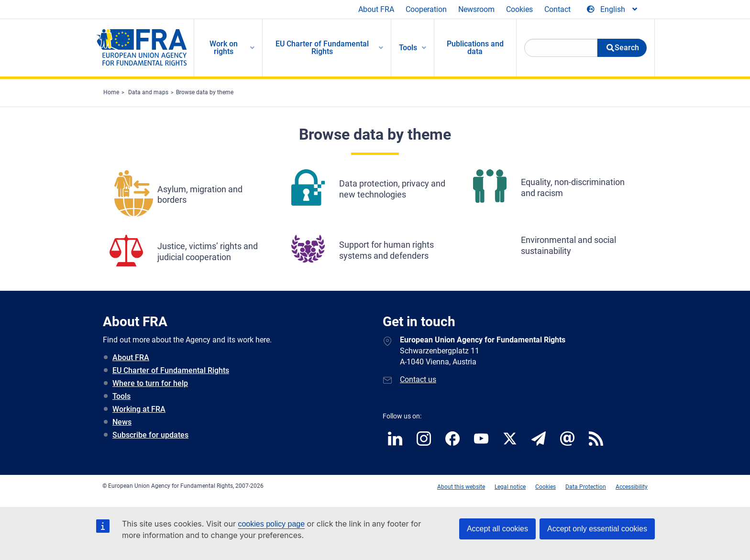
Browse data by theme (205, 92)
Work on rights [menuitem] (224, 48)
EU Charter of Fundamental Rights (171, 370)
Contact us (418, 379)
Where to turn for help (150, 383)
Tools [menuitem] (408, 48)
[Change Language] (613, 10)
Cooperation (426, 9)
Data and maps (148, 92)
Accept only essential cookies (597, 529)
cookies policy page (271, 524)
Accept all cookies (497, 529)
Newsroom (476, 9)
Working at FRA (139, 409)
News (122, 422)
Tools (121, 396)
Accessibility (632, 487)
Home (111, 92)
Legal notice (510, 487)
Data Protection (586, 487)
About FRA (376, 9)
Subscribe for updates (150, 435)
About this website (461, 487)
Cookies (519, 9)
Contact (557, 9)
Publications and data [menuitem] (475, 48)
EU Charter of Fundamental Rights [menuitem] (322, 48)
